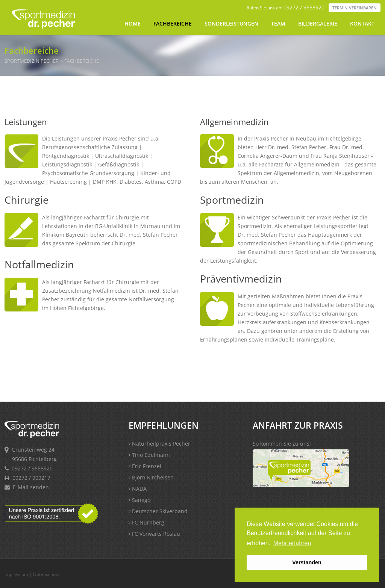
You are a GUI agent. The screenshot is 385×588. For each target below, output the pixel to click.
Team (278, 23)
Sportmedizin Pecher (32, 61)
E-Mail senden (31, 487)
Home (133, 23)
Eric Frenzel (145, 466)
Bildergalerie (318, 23)
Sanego (139, 500)
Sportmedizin (232, 200)
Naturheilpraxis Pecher (159, 444)
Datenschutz (46, 574)
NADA (138, 489)
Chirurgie (27, 200)
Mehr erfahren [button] (292, 543)
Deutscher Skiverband (158, 511)
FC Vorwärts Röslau (154, 534)
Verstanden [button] (307, 562)
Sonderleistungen (231, 23)
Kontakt (362, 23)
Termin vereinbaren (355, 8)
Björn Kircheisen (151, 477)
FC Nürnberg (146, 522)
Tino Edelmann (149, 455)
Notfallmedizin (39, 264)
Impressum (16, 574)
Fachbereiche (173, 23)
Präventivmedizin (241, 279)
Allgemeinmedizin (234, 122)
